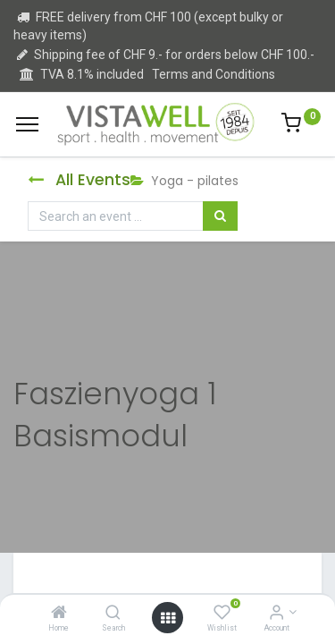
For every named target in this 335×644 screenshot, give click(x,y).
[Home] (59, 614)
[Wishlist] (222, 614)
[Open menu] (168, 618)
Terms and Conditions (214, 74)
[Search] (113, 614)
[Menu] (27, 124)
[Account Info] (276, 614)
